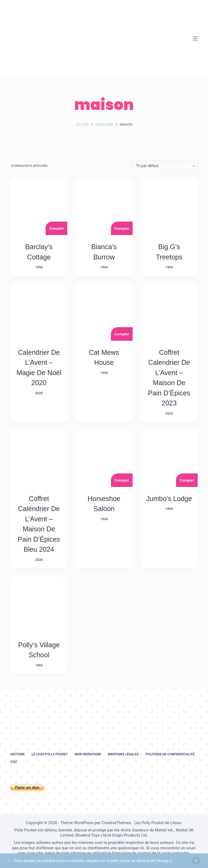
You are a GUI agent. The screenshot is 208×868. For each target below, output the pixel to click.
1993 (39, 665)
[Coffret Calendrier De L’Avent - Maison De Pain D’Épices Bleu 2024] (39, 459)
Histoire (17, 754)
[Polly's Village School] (39, 605)
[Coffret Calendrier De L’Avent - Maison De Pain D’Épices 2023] (169, 312)
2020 (39, 393)
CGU (14, 762)
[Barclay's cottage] (39, 207)
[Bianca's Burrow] (104, 207)
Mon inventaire (88, 754)
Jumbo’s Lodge (169, 499)
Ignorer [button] (196, 861)
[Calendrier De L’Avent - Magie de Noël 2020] (39, 312)
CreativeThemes (116, 823)
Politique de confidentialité (170, 754)
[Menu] (195, 38)
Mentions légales (123, 754)
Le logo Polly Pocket (50, 754)
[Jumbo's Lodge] (169, 459)
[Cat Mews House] (104, 312)
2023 (169, 414)
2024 (39, 560)
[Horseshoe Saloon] (104, 459)
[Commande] (165, 166)
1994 (39, 267)
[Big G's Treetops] (169, 207)
